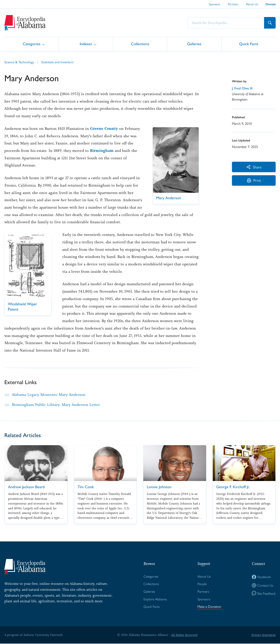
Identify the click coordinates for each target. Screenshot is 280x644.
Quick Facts (249, 44)
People (202, 584)
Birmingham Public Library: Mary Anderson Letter (56, 405)
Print (254, 181)
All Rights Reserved (184, 635)
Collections (140, 44)
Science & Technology (19, 62)
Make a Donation (209, 607)
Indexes (86, 44)
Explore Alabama (155, 599)
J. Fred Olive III (242, 88)
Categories (32, 44)
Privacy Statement (263, 635)
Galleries (194, 44)
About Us (252, 4)
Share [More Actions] (254, 167)
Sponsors (215, 4)
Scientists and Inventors (57, 62)
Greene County (104, 129)
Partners (233, 4)
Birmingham (102, 151)
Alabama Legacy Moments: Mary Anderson (49, 395)
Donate (271, 4)
